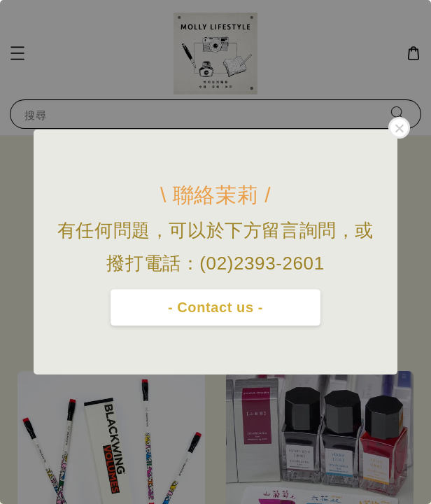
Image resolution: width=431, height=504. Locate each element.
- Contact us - (215, 307)
